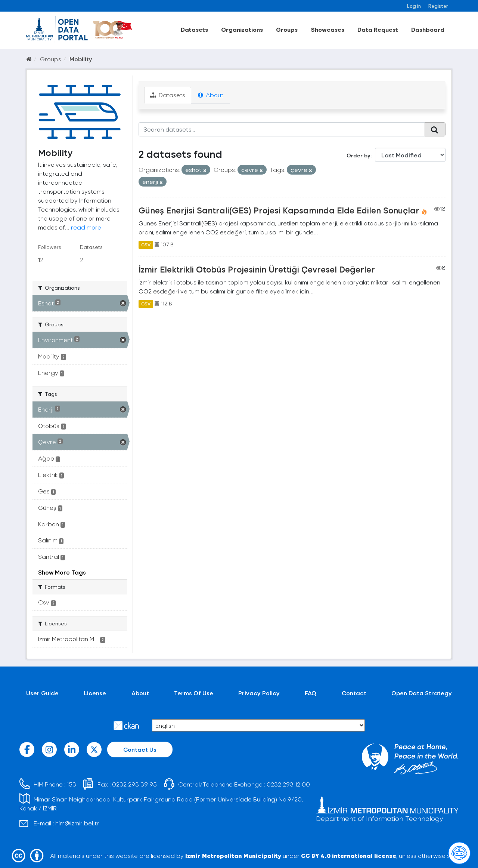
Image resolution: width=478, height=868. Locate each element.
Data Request (378, 29)
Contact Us (140, 749)
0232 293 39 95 (134, 784)
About (211, 95)
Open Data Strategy (422, 693)
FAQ (311, 693)
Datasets (194, 29)
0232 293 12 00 (288, 784)
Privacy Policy (259, 693)
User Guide (42, 693)
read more (86, 227)
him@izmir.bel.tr (77, 823)
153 (72, 784)
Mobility (81, 59)
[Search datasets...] (282, 129)
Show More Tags (62, 572)
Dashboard (428, 29)
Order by (358, 155)
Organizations (242, 29)
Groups (287, 29)
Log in (414, 6)
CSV (146, 244)
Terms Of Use (194, 693)
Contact (354, 693)
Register (438, 6)
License (95, 693)
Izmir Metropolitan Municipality (233, 855)
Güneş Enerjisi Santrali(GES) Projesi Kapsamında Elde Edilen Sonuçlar (279, 210)
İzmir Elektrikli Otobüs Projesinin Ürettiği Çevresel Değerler (257, 269)
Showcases (328, 29)
